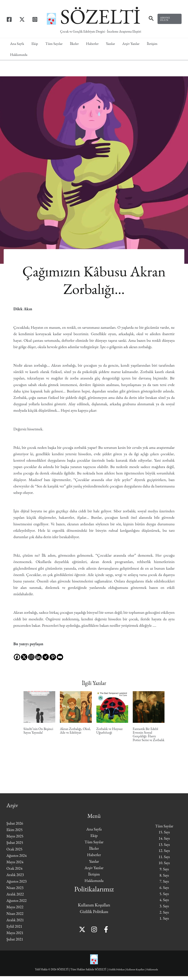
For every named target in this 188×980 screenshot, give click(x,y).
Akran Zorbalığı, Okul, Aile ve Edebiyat (76, 731)
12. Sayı (164, 853)
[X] (24, 654)
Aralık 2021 (16, 924)
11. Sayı (164, 860)
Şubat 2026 (15, 827)
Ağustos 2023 (17, 885)
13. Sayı (164, 847)
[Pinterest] (53, 654)
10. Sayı (164, 866)
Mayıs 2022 (15, 911)
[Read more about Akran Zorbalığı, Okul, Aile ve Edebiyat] (76, 707)
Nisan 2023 (15, 891)
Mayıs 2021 (15, 937)
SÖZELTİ (100, 16)
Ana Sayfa (17, 44)
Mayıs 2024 (15, 866)
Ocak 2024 (15, 872)
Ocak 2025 (15, 853)
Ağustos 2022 (17, 904)
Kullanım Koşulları (94, 909)
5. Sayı (164, 898)
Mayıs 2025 (15, 840)
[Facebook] (9, 19)
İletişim (152, 44)
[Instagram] (35, 19)
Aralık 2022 (16, 898)
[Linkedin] (38, 654)
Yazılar (110, 44)
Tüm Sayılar (54, 44)
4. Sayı (164, 905)
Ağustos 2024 (17, 859)
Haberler (92, 44)
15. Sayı (164, 834)
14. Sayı (164, 841)
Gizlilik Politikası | (115, 973)
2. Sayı (164, 918)
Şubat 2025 (15, 846)
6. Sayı (164, 892)
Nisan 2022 (15, 917)
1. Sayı (164, 924)
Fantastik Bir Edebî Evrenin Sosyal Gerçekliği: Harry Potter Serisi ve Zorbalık (146, 736)
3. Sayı (164, 911)
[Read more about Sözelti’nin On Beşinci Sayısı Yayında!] (39, 707)
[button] (151, 19)
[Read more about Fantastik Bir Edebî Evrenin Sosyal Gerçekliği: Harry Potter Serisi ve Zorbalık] (149, 707)
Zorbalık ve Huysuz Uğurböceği (110, 731)
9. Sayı (164, 873)
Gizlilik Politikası (94, 915)
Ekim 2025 (15, 833)
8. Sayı (164, 879)
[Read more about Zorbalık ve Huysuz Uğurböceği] (112, 707)
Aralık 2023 (16, 879)
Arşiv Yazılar (131, 44)
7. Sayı (164, 886)
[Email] (60, 654)
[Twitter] (22, 19)
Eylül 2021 (15, 930)
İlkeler (74, 44)
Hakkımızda (19, 55)
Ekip (35, 44)
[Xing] (46, 654)
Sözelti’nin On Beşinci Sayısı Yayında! (39, 731)
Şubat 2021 (15, 943)
